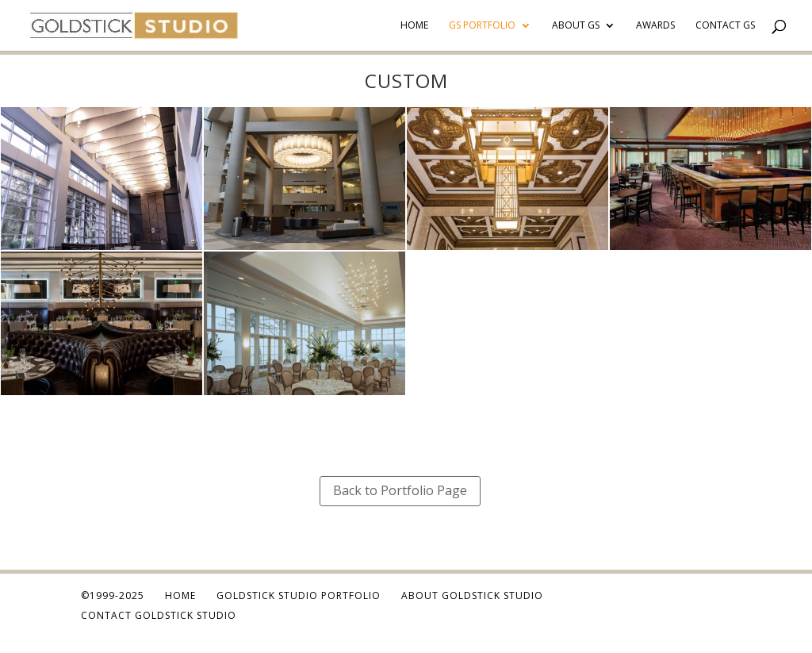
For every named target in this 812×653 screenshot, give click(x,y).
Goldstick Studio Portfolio (299, 595)
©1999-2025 (113, 595)
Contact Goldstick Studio (159, 615)
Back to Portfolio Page (400, 490)
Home (414, 26)
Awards (655, 26)
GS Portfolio (482, 26)
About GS (576, 26)
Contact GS (725, 26)
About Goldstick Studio (472, 595)
